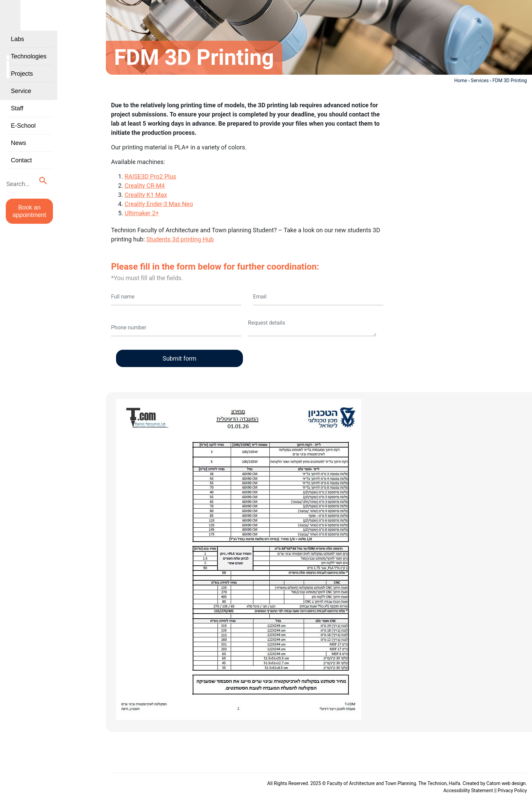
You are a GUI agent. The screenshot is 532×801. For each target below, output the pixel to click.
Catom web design (506, 783)
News (18, 155)
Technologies (29, 69)
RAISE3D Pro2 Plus (150, 176)
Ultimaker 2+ (142, 213)
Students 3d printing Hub (180, 239)
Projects (22, 86)
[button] (82, 191)
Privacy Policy (512, 790)
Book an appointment (49, 216)
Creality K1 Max (146, 195)
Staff (17, 121)
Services (480, 80)
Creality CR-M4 (145, 186)
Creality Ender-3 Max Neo (159, 204)
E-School (23, 138)
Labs (17, 51)
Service (21, 103)
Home (461, 80)
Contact (21, 172)
